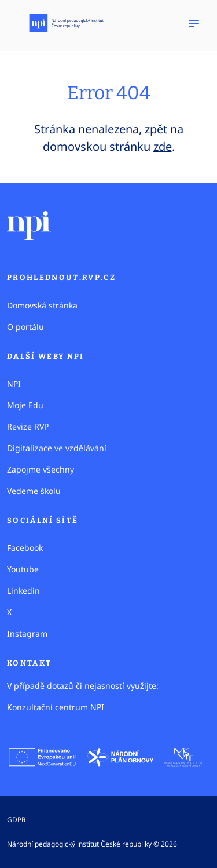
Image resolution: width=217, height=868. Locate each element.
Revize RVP (28, 426)
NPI (14, 384)
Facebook (25, 548)
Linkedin (23, 591)
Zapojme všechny (41, 469)
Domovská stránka (42, 305)
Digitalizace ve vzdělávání (57, 448)
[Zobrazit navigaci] (194, 23)
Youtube (23, 569)
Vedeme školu (34, 491)
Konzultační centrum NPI (56, 707)
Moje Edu (25, 405)
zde (163, 146)
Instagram (27, 633)
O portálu (25, 327)
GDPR (16, 820)
